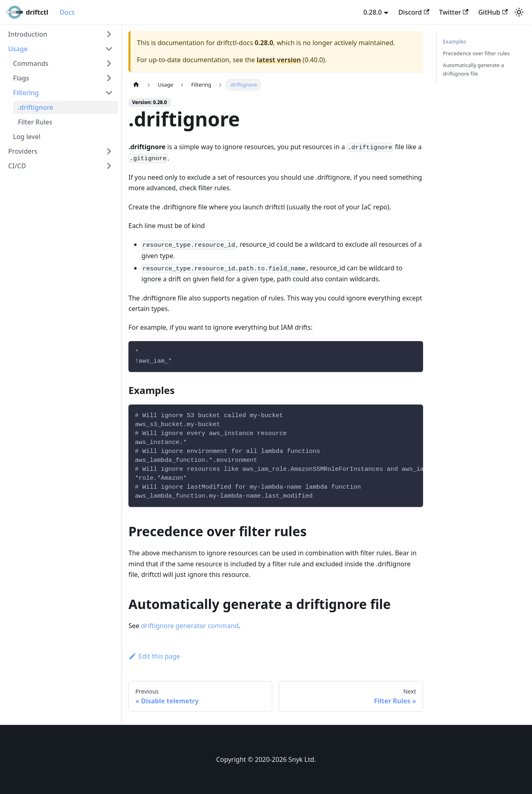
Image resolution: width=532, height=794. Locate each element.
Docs (67, 12)
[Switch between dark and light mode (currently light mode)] (519, 12)
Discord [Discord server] (414, 12)
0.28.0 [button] (372, 12)
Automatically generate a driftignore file (473, 69)
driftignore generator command (190, 626)
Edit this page (154, 656)
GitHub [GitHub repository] (493, 12)
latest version (279, 60)
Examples (455, 41)
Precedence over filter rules (476, 53)
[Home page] (136, 85)
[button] (61, 34)
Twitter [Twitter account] (454, 12)
